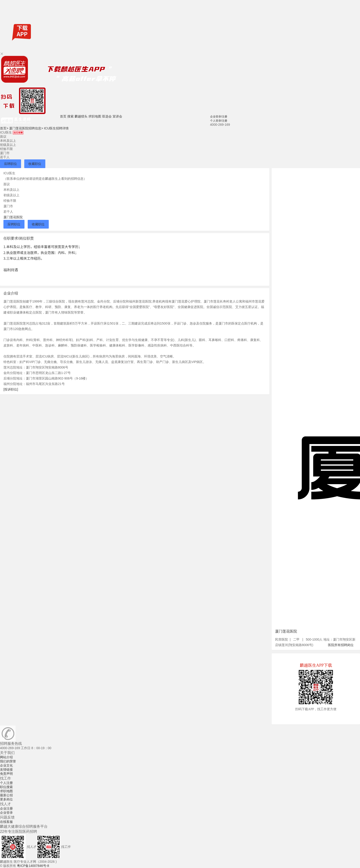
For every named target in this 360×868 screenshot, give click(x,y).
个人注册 (6, 783)
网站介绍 (6, 757)
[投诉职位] (11, 389)
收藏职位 (35, 164)
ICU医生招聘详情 (56, 128)
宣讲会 (117, 116)
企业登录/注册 (219, 117)
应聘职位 (11, 164)
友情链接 (6, 770)
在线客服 (6, 822)
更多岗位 (6, 799)
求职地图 (95, 116)
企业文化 (6, 765)
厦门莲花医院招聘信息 (26, 128)
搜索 (70, 116)
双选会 (107, 116)
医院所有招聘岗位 (341, 645)
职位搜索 (6, 787)
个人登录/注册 (219, 121)
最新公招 (6, 795)
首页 (63, 116)
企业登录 (6, 813)
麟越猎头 (81, 116)
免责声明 (6, 774)
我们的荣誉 (8, 761)
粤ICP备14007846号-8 (33, 866)
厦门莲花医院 (13, 217)
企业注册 (6, 808)
